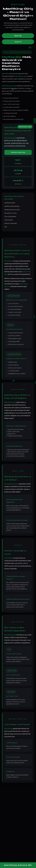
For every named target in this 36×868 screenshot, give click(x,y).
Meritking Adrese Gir (18, 865)
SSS (6, 227)
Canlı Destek (9, 220)
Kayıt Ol (18, 42)
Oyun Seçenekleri (10, 216)
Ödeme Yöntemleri (11, 223)
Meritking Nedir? (10, 203)
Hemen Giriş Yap (18, 152)
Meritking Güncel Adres (12, 210)
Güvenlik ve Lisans (11, 213)
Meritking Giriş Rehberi (12, 206)
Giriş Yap (18, 36)
